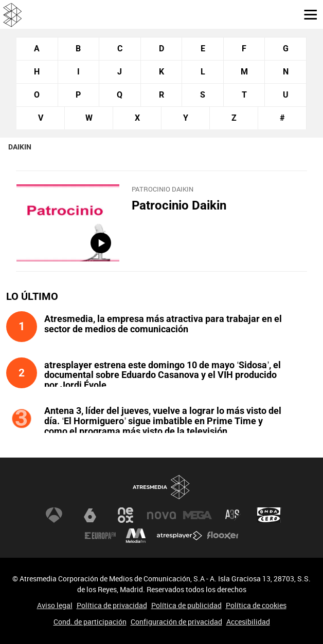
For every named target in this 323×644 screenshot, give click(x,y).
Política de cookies (256, 605)
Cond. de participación (90, 622)
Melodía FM (136, 536)
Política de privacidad (112, 605)
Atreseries (233, 515)
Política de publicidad (186, 605)
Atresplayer (180, 536)
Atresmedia (162, 487)
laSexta (90, 515)
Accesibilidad (248, 622)
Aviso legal (55, 605)
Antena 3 (54, 515)
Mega (198, 515)
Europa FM (100, 536)
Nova (162, 515)
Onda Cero (269, 515)
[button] (307, 14)
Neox (125, 515)
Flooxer (223, 536)
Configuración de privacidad (176, 622)
